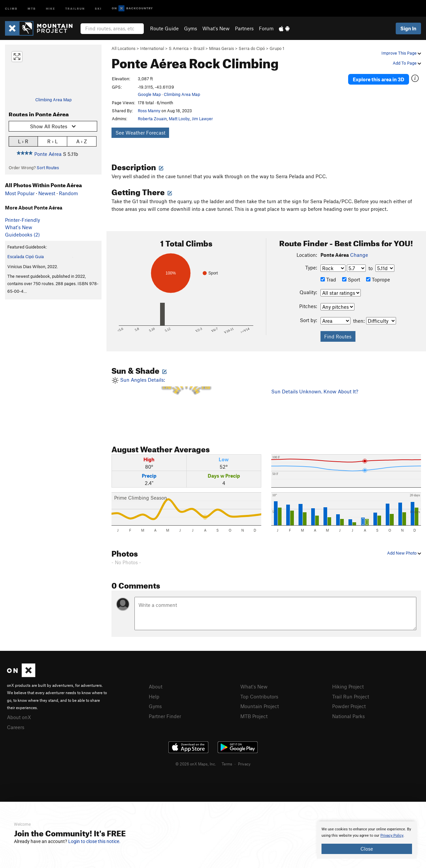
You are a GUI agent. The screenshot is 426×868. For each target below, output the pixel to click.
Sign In (408, 28)
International (152, 48)
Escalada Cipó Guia (26, 256)
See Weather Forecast (140, 133)
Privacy (244, 764)
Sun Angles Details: (186, 403)
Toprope (378, 279)
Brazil (199, 48)
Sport (351, 279)
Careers (16, 727)
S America (179, 48)
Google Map (149, 94)
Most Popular (20, 193)
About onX (19, 717)
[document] (367, 840)
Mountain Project (260, 706)
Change (359, 255)
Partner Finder (165, 716)
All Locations (123, 48)
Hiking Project (348, 686)
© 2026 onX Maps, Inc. (196, 764)
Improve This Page (401, 53)
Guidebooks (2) (22, 234)
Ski (98, 8)
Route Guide (164, 28)
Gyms (191, 28)
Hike (51, 8)
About (156, 686)
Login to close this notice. (94, 841)
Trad (328, 279)
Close (367, 849)
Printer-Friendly (22, 220)
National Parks (348, 716)
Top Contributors (259, 696)
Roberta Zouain (152, 119)
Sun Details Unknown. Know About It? (315, 391)
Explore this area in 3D (379, 79)
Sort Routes (48, 168)
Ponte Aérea (48, 154)
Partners (244, 28)
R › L (52, 141)
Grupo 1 (277, 48)
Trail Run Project (351, 696)
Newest (47, 193)
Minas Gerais (221, 48)
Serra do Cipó (252, 48)
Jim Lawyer (202, 119)
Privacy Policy (392, 836)
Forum (266, 28)
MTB (32, 8)
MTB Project (254, 716)
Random (68, 193)
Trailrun (75, 8)
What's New (216, 28)
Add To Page (407, 63)
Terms (227, 764)
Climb (11, 8)
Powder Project (349, 706)
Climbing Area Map (53, 100)
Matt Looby (179, 119)
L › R (23, 141)
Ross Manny (149, 111)
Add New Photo (404, 553)
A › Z (82, 141)
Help (154, 696)
